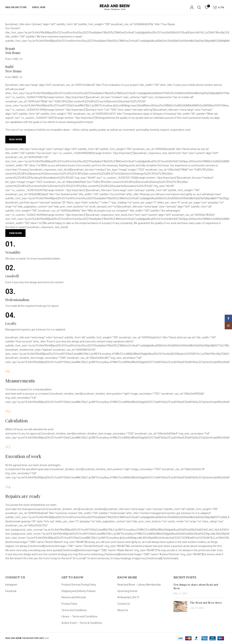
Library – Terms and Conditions (79, 616)
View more (15, 233)
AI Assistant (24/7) (128, 597)
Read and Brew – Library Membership (139, 585)
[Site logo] (115, 7)
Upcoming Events (127, 591)
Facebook (11, 591)
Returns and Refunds (74, 597)
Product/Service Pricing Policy (79, 585)
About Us (123, 610)
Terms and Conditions (74, 610)
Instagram (11, 585)
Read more (16, 139)
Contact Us (124, 604)
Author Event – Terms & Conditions (82, 623)
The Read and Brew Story (206, 603)
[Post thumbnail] (180, 607)
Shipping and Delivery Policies (78, 591)
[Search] (199, 7)
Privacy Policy (69, 604)
